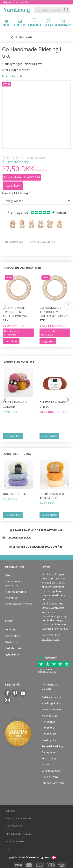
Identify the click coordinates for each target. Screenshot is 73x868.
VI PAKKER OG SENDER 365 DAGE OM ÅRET (38, 547)
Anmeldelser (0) (42, 242)
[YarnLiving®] (17, 10)
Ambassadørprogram (17, 604)
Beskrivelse (14, 242)
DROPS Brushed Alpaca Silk (52, 496)
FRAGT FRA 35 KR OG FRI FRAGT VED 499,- (38, 530)
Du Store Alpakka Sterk (54, 404)
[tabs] (63, 23)
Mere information (14, 76)
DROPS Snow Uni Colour (16, 404)
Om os (9, 575)
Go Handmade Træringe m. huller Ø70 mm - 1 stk (54, 314)
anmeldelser (37, 157)
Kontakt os (12, 598)
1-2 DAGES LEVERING (19, 538)
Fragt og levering (15, 592)
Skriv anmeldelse (17, 162)
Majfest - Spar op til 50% (16, 2)
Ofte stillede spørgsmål (12, 584)
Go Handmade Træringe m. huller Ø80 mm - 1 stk (17, 314)
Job (8, 849)
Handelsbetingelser (20, 834)
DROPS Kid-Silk (14, 494)
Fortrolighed (16, 841)
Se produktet (13, 436)
